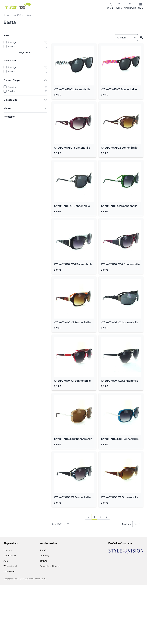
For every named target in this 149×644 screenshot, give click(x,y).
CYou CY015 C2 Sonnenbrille (72, 89)
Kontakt (44, 550)
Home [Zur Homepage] (6, 15)
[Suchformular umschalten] (110, 6)
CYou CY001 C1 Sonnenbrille (72, 148)
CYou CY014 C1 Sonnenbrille (72, 206)
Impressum (9, 571)
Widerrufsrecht (11, 566)
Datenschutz (10, 555)
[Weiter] (107, 517)
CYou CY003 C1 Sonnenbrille (72, 497)
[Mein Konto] (119, 6)
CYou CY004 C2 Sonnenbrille (120, 381)
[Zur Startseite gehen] (18, 6)
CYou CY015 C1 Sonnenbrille (119, 89)
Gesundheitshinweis (50, 566)
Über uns (8, 550)
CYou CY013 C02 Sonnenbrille (73, 439)
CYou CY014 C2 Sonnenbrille (119, 206)
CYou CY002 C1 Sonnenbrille (72, 322)
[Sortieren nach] (126, 38)
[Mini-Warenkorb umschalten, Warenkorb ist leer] (130, 6)
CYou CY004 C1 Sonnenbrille (72, 381)
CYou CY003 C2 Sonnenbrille (120, 497)
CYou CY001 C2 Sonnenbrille (119, 148)
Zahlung (44, 561)
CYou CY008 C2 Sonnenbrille (120, 322)
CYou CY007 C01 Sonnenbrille (73, 264)
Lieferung (44, 555)
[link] (88, 517)
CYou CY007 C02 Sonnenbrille (120, 264)
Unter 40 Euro (18, 15)
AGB (6, 561)
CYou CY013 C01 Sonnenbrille (120, 439)
